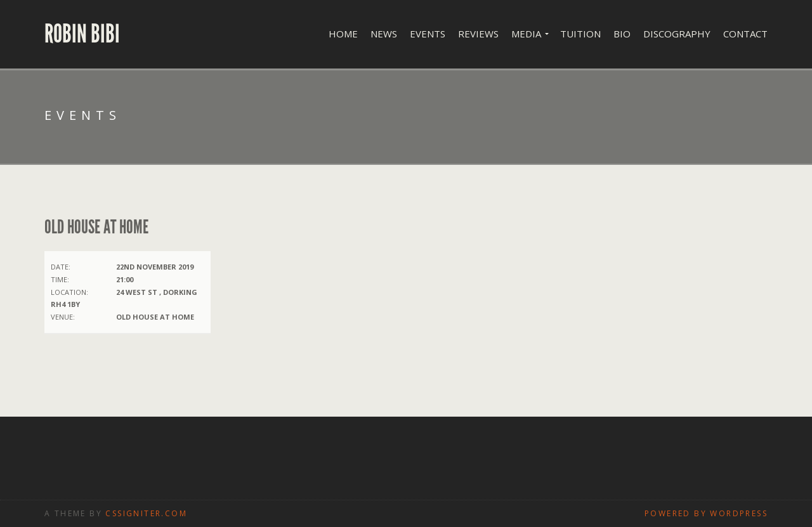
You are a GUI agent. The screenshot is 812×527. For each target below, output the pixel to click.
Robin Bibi (82, 34)
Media (526, 34)
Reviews (478, 34)
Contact (745, 34)
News (384, 34)
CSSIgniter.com (146, 513)
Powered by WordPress (706, 513)
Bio (622, 34)
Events (428, 34)
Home (343, 34)
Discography (677, 34)
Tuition (580, 34)
